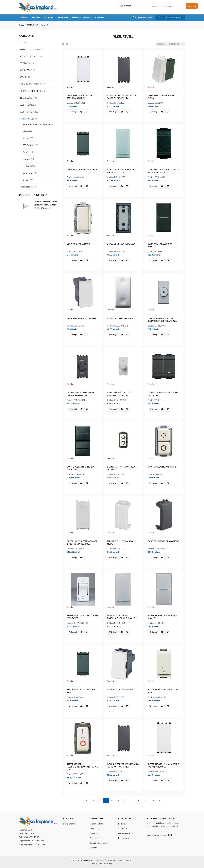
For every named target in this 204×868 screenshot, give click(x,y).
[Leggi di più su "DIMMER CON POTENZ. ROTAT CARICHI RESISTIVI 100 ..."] (73, 409)
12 (145, 800)
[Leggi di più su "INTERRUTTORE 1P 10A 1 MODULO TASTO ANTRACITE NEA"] (113, 781)
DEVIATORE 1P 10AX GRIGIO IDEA (82, 170)
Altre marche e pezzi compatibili (37, 124)
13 (153, 800)
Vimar (25, 131)
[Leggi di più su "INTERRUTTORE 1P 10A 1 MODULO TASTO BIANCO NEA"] (153, 781)
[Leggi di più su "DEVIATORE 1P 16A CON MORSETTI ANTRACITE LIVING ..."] (153, 186)
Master (26, 138)
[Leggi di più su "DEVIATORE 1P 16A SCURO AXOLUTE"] (153, 260)
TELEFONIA (25, 63)
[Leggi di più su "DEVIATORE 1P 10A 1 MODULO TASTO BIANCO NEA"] (73, 112)
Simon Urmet (29, 173)
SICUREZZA (25, 70)
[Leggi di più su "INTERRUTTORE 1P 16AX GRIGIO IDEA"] (73, 706)
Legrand (26, 159)
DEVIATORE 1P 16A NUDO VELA (121, 244)
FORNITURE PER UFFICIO (31, 84)
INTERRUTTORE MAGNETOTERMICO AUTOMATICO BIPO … (82, 767)
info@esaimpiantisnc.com (35, 844)
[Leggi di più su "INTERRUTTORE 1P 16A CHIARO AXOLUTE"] (153, 632)
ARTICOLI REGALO (29, 56)
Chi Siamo (35, 18)
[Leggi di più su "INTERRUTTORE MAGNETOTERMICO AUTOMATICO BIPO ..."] (73, 783)
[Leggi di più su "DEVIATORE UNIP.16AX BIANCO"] (113, 335)
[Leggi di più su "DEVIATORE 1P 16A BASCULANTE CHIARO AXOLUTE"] (113, 186)
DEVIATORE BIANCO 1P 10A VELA (82, 318)
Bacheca (122, 824)
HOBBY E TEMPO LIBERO (31, 91)
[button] (174, 18)
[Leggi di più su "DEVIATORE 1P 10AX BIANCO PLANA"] (153, 112)
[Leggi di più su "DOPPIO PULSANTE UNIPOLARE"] (153, 483)
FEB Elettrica (28, 145)
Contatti (99, 18)
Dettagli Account (125, 838)
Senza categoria (27, 187)
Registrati (140, 18)
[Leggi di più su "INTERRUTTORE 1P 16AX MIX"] (113, 706)
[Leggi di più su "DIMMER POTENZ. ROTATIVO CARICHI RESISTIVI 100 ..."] (113, 409)
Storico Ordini (124, 828)
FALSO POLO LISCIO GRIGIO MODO (163, 541)
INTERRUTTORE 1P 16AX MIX (120, 690)
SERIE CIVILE (32, 25)
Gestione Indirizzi (125, 833)
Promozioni (62, 18)
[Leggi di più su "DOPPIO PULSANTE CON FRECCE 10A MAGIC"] (113, 483)
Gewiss (26, 152)
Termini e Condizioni (82, 18)
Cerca (192, 6)
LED (21, 42)
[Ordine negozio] (170, 44)
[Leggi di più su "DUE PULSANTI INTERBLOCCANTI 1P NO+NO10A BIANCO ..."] (73, 558)
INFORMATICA (27, 98)
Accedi (149, 18)
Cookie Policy (108, 864)
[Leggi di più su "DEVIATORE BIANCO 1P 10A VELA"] (73, 335)
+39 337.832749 (38, 841)
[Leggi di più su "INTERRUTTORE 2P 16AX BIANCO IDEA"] (153, 706)
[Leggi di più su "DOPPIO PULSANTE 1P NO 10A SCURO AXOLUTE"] (73, 483)
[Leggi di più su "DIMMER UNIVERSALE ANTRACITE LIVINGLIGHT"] (153, 409)
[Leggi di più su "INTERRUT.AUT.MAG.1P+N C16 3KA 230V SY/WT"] (73, 632)
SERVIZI (23, 77)
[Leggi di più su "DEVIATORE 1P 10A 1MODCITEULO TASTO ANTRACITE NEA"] (113, 112)
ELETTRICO (25, 105)
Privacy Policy (97, 864)
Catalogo (49, 18)
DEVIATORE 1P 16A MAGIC (79, 244)
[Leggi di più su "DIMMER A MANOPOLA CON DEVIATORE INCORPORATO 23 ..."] (153, 335)
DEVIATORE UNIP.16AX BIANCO (121, 318)
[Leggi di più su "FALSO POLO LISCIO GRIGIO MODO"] (153, 558)
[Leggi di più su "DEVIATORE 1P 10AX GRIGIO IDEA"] (73, 186)
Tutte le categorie (69, 824)
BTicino (26, 180)
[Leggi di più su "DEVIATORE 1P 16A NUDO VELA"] (113, 260)
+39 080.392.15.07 (31, 837)
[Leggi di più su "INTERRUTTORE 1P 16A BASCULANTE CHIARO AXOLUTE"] (113, 632)
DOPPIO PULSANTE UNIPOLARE (162, 467)
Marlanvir (27, 166)
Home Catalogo (96, 824)
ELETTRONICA (27, 112)
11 (138, 800)
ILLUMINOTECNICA (29, 49)
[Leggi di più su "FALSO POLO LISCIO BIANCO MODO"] (113, 558)
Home (24, 18)
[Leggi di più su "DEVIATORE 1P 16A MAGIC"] (73, 260)
